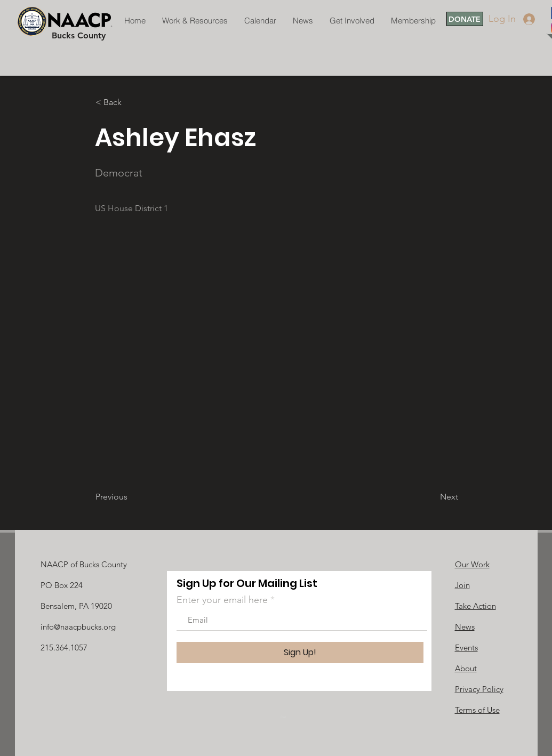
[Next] (431, 497)
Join (462, 585)
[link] (287, 717)
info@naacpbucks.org (78, 627)
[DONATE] (465, 19)
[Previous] (131, 497)
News (465, 627)
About (466, 668)
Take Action (475, 606)
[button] (131, 102)
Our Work (472, 564)
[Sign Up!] (300, 653)
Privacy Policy (479, 689)
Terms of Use (477, 710)
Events (466, 648)
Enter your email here (222, 600)
